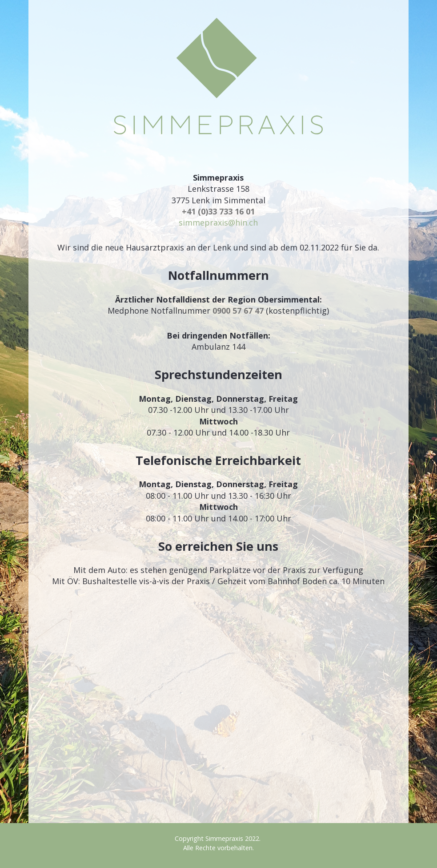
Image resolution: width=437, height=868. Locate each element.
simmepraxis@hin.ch (218, 222)
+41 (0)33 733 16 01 (218, 211)
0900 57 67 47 (238, 311)
